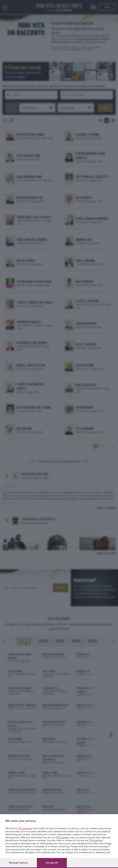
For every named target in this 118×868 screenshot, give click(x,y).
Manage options (18, 863)
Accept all (52, 863)
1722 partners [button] (25, 828)
